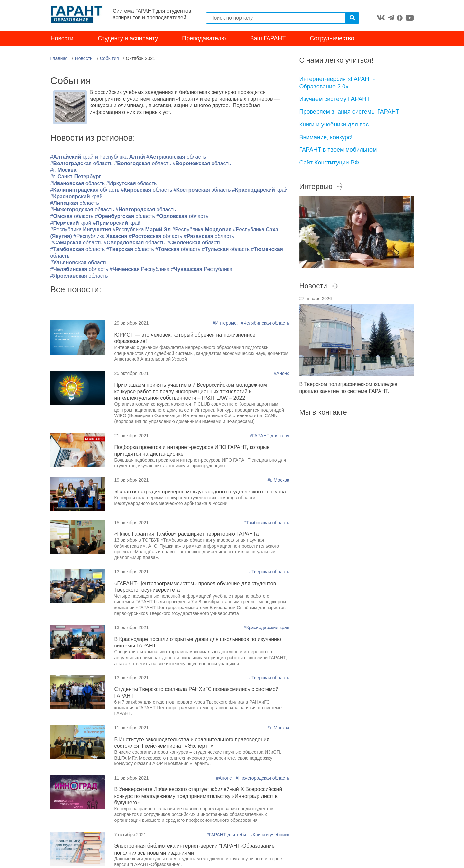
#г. (64, 170)
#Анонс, (225, 778)
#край (260, 190)
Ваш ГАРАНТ (268, 39)
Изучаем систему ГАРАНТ (335, 99)
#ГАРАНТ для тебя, (227, 835)
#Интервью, (226, 323)
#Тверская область (269, 572)
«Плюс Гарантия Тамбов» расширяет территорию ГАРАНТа (187, 534)
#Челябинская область (265, 323)
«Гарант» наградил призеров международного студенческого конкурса (200, 492)
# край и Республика (99, 157)
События (109, 59)
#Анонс (281, 374)
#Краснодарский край (267, 628)
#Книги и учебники (270, 835)
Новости (62, 39)
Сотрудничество (332, 39)
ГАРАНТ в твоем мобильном (338, 150)
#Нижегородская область (262, 778)
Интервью (322, 187)
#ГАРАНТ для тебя (269, 436)
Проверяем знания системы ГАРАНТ (349, 112)
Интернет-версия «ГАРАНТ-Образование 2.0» (337, 83)
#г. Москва (278, 480)
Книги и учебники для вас (334, 125)
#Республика (82, 230)
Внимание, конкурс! (326, 137)
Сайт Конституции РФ (329, 163)
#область (176, 157)
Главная (59, 59)
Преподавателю (204, 39)
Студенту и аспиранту (128, 39)
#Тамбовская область (266, 523)
